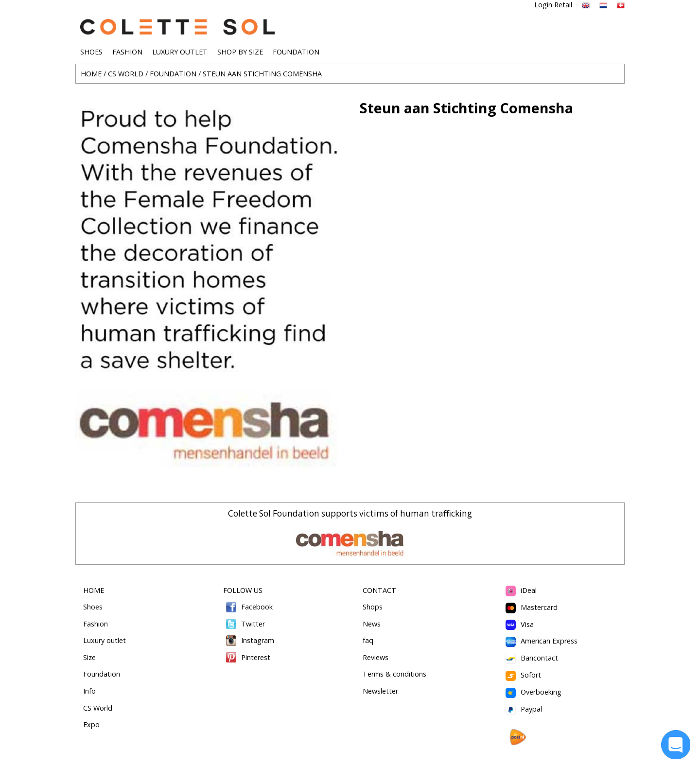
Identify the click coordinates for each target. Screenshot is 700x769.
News (372, 624)
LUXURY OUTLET (180, 52)
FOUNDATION (296, 52)
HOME (91, 74)
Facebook (248, 607)
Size (89, 657)
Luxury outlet (105, 640)
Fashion (96, 624)
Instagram (249, 640)
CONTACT (379, 590)
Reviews (376, 657)
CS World (98, 708)
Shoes (93, 607)
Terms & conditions (394, 674)
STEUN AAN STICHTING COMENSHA (262, 74)
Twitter (244, 624)
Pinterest (247, 657)
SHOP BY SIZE (240, 52)
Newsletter (380, 691)
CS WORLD (126, 74)
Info (89, 691)
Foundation (102, 674)
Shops (373, 607)
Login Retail (553, 5)
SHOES (91, 52)
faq (368, 640)
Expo (91, 724)
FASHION (127, 52)
